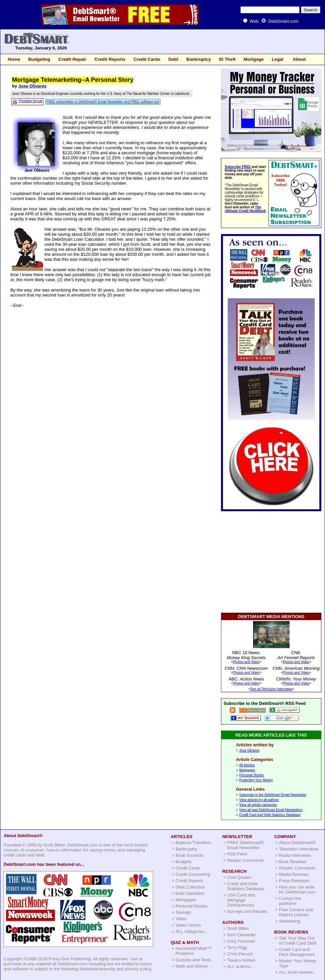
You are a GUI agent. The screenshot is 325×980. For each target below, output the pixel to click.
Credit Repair (72, 59)
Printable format (31, 101)
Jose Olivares (33, 86)
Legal (278, 59)
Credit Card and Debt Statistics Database (270, 815)
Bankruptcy (199, 59)
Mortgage (254, 59)
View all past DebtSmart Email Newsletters (271, 810)
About (299, 59)
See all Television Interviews (271, 689)
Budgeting (39, 59)
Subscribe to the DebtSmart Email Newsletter (273, 795)
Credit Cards (147, 59)
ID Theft (227, 59)
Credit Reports (110, 59)
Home (14, 59)
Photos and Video (246, 662)
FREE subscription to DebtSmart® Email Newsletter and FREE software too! (103, 102)
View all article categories (258, 805)
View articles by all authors (259, 800)
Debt (173, 59)
